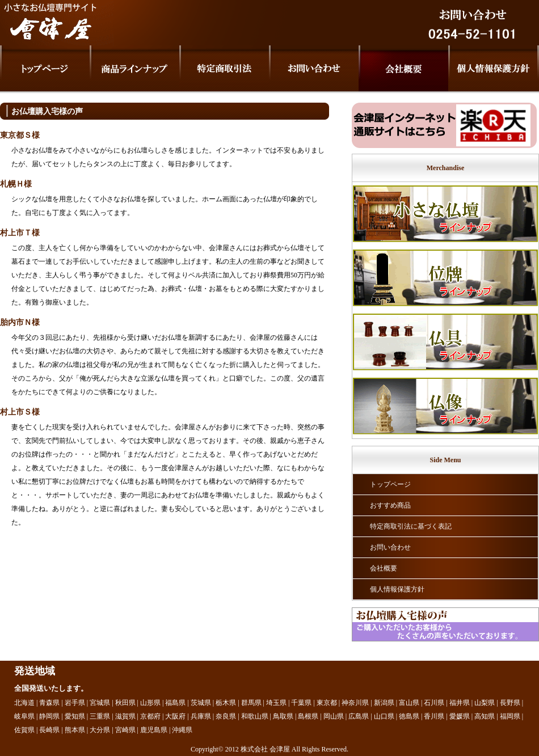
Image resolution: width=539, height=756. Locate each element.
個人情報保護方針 (397, 589)
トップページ (390, 484)
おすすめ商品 (390, 505)
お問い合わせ (390, 547)
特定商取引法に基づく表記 (411, 526)
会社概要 (384, 568)
